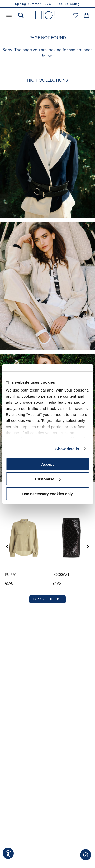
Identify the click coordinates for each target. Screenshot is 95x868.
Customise (48, 479)
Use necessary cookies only (47, 494)
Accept (47, 464)
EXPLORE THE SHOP (48, 599)
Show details (67, 449)
